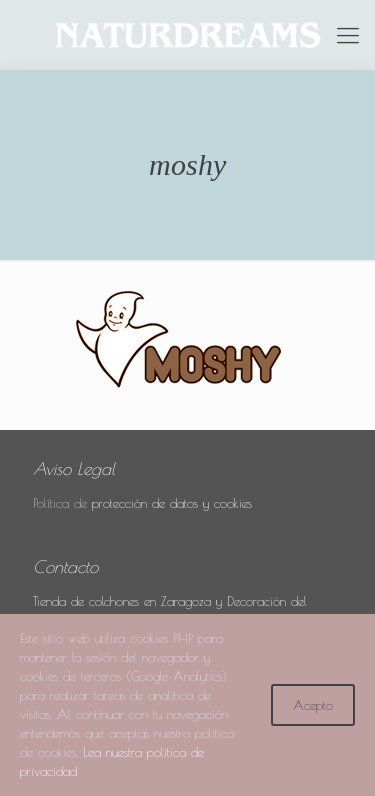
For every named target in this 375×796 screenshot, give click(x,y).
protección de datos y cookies (172, 503)
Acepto (313, 705)
